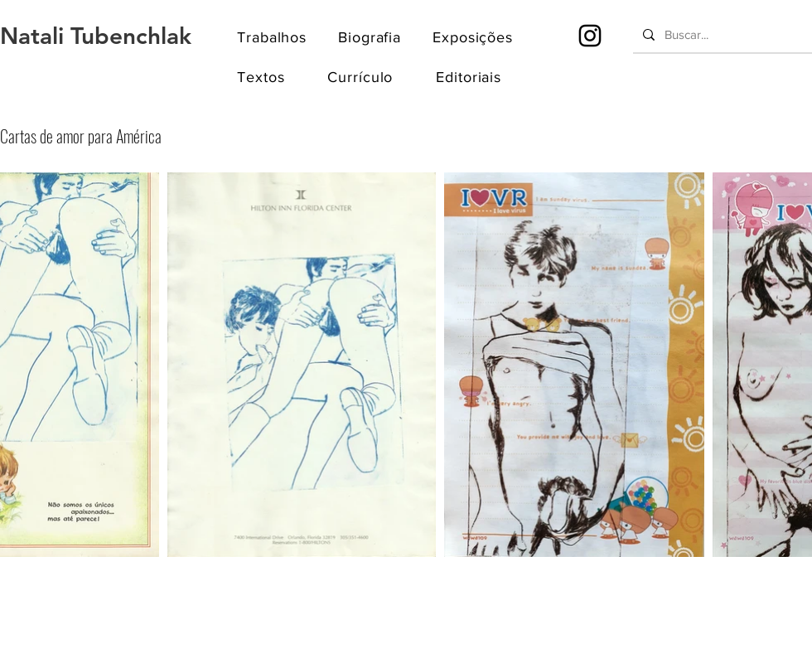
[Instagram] (590, 36)
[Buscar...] (721, 34)
